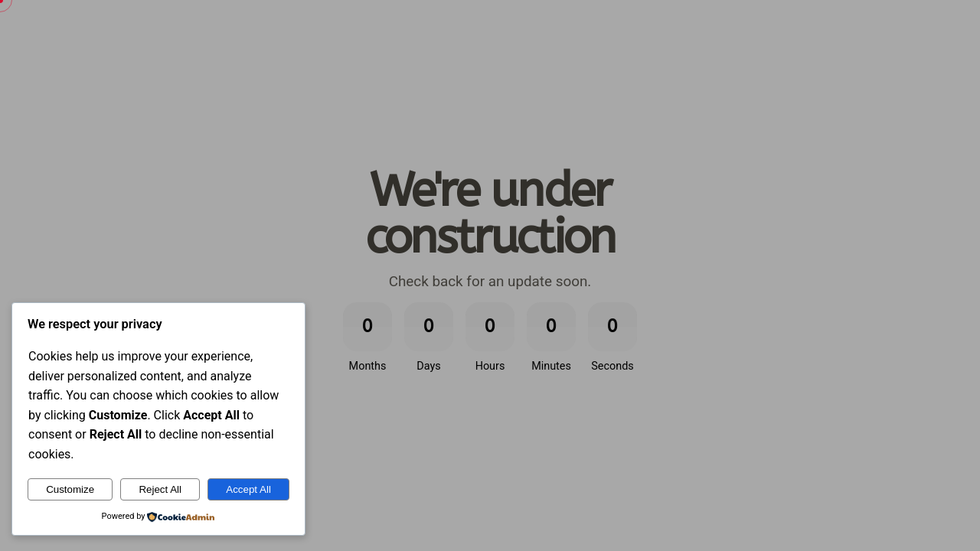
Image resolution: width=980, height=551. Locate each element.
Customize (70, 489)
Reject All (160, 489)
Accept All (248, 489)
